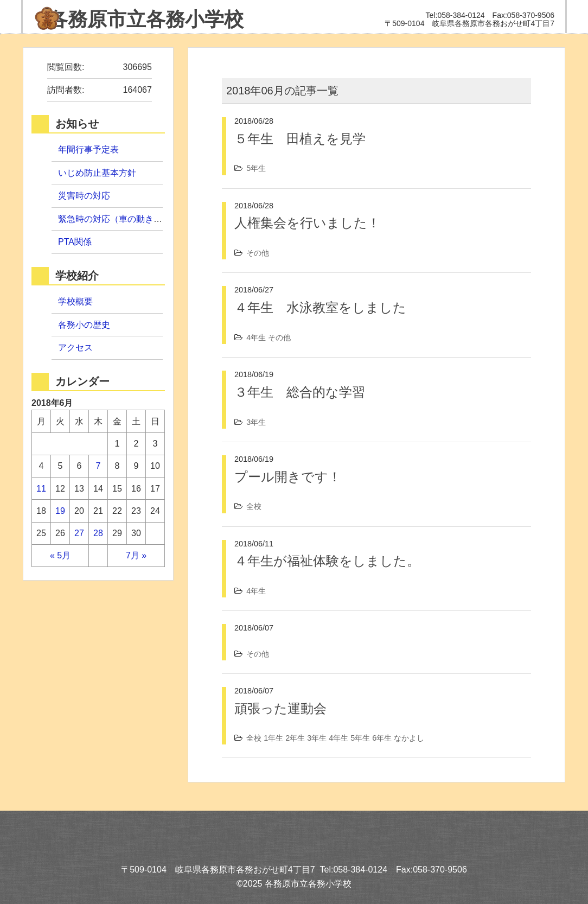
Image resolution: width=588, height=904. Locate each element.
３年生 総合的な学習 (300, 392)
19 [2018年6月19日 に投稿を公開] (60, 511)
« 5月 (60, 555)
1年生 (273, 738)
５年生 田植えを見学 (300, 139)
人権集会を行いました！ (307, 223)
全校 (254, 506)
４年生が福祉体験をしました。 (327, 561)
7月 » (136, 555)
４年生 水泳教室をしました (320, 307)
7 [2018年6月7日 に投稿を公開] (98, 466)
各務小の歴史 (84, 325)
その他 (258, 253)
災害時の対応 (84, 196)
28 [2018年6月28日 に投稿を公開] (98, 533)
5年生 (256, 168)
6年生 (382, 738)
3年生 (256, 422)
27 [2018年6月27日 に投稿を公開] (79, 533)
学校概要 (75, 301)
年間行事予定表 (88, 149)
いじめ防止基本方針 (97, 173)
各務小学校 (139, 20)
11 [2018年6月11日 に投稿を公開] (41, 489)
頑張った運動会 (280, 708)
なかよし (409, 738)
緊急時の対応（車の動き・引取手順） (132, 219)
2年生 (295, 738)
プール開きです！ (288, 477)
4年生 (256, 338)
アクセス (75, 348)
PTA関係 (75, 242)
